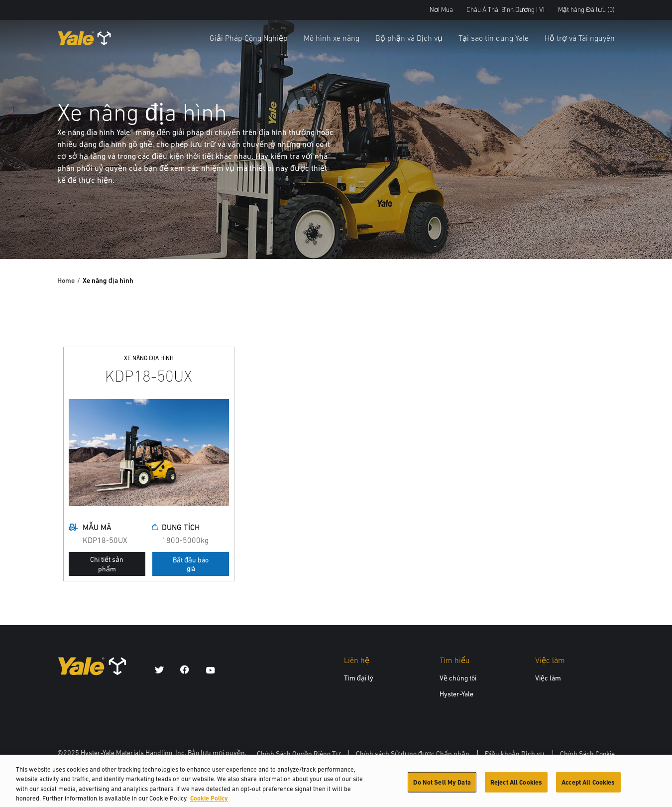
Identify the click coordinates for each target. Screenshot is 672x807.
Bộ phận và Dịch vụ (409, 38)
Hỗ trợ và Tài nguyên (580, 38)
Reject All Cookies (516, 786)
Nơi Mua (441, 10)
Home (66, 280)
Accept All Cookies (588, 786)
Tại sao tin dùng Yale (494, 38)
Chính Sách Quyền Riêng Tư (299, 754)
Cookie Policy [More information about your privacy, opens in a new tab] (209, 802)
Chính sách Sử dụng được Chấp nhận (413, 754)
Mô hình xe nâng (332, 38)
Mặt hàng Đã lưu (586, 10)
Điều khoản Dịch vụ (515, 754)
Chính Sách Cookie (587, 754)
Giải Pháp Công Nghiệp (249, 38)
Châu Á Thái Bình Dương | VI (505, 10)
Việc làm (548, 678)
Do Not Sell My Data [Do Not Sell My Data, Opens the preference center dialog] (442, 786)
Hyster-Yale (456, 694)
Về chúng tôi (458, 678)
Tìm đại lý (359, 678)
